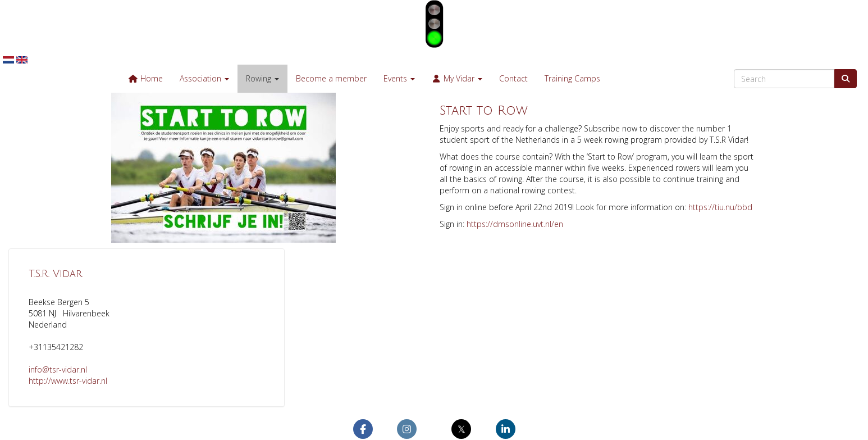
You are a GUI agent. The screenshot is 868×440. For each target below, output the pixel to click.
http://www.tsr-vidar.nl (68, 381)
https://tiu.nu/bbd (720, 207)
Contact (513, 78)
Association (204, 78)
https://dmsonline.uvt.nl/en (515, 224)
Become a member (331, 78)
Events (399, 78)
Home (145, 78)
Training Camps (572, 78)
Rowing (262, 78)
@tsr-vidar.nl (58, 369)
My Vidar (457, 78)
